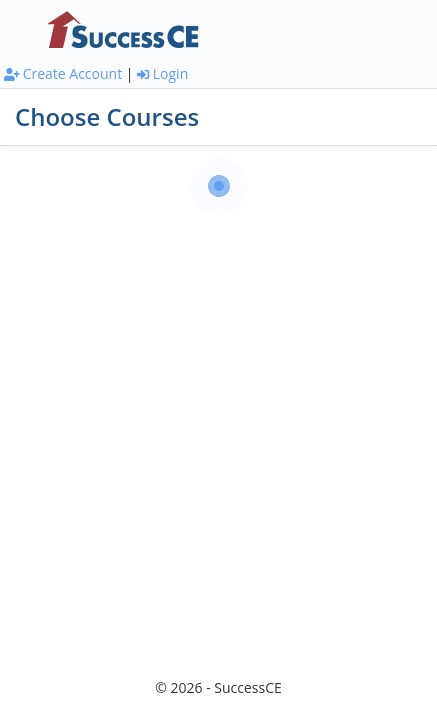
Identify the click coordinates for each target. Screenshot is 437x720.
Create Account (63, 73)
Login (162, 73)
